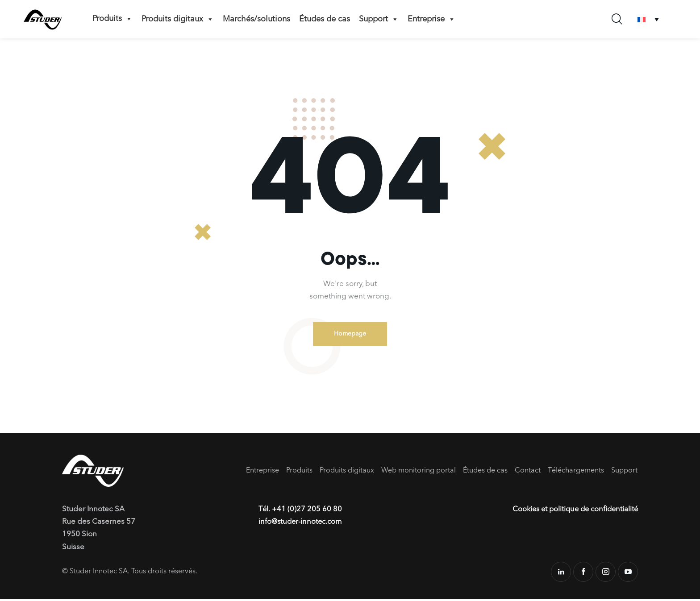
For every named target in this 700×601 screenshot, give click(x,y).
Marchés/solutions (256, 19)
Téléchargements (576, 473)
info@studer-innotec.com (302, 524)
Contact (528, 473)
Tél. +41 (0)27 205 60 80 (300, 512)
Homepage (350, 335)
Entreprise (431, 19)
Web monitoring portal (419, 473)
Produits (112, 19)
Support (379, 19)
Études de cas (325, 19)
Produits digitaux (178, 19)
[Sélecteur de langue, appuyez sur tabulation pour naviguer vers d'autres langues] (648, 19)
